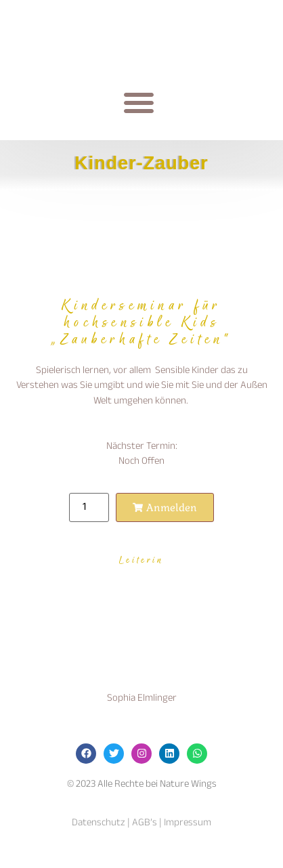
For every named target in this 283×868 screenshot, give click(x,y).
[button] (139, 102)
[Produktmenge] (89, 507)
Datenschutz (99, 823)
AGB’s (144, 823)
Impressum (188, 823)
